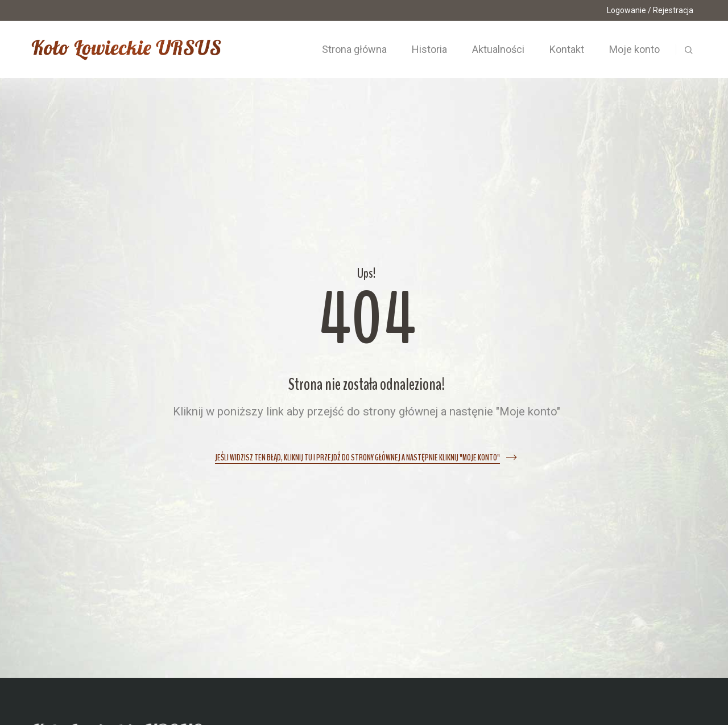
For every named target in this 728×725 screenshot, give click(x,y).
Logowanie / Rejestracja (650, 10)
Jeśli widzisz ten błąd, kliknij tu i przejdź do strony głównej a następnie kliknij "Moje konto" (357, 458)
